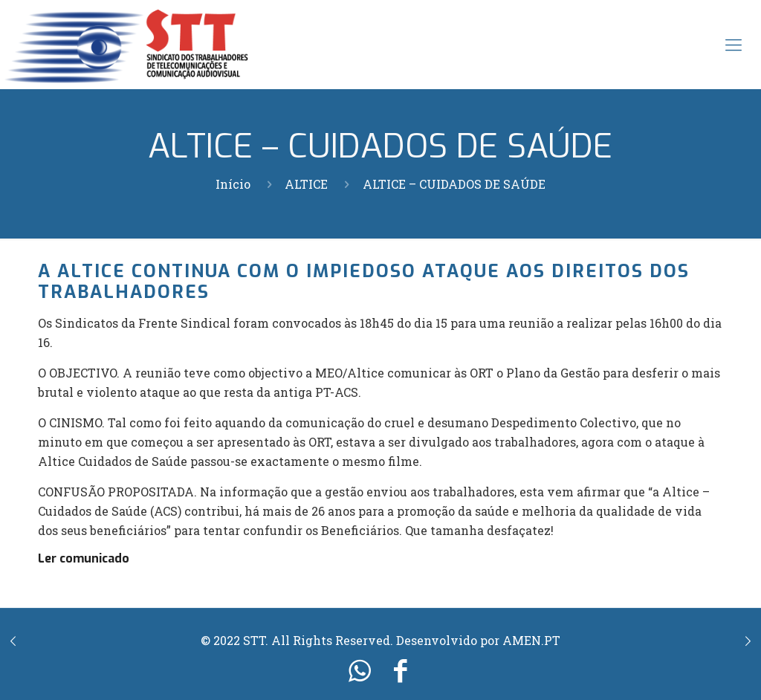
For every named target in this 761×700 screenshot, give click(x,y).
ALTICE (306, 184)
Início (233, 184)
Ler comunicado (84, 558)
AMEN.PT (531, 640)
